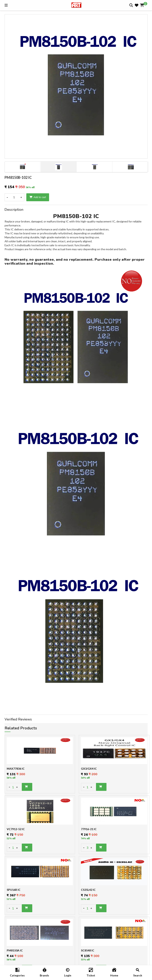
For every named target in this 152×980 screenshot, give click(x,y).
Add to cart (38, 197)
